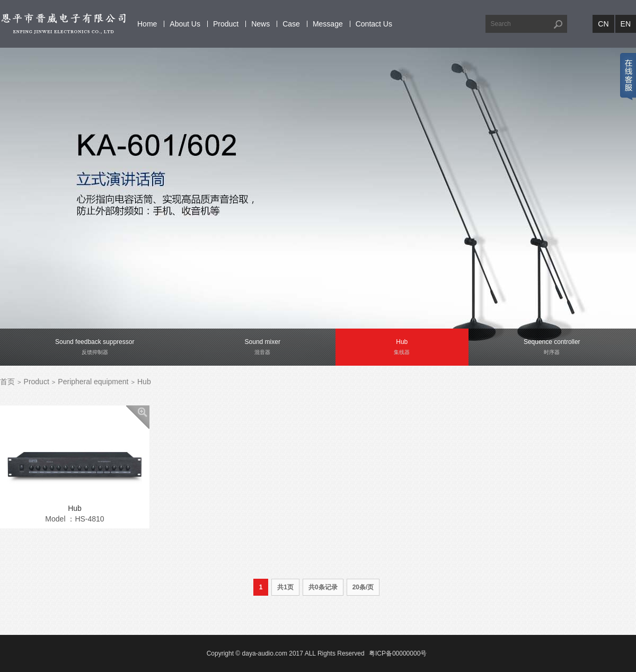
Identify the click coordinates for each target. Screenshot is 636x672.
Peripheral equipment (93, 382)
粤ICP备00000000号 (398, 653)
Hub (144, 382)
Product (226, 24)
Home (147, 24)
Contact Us (374, 24)
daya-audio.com (265, 653)
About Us (185, 24)
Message (328, 24)
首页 (7, 382)
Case (291, 24)
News (260, 24)
